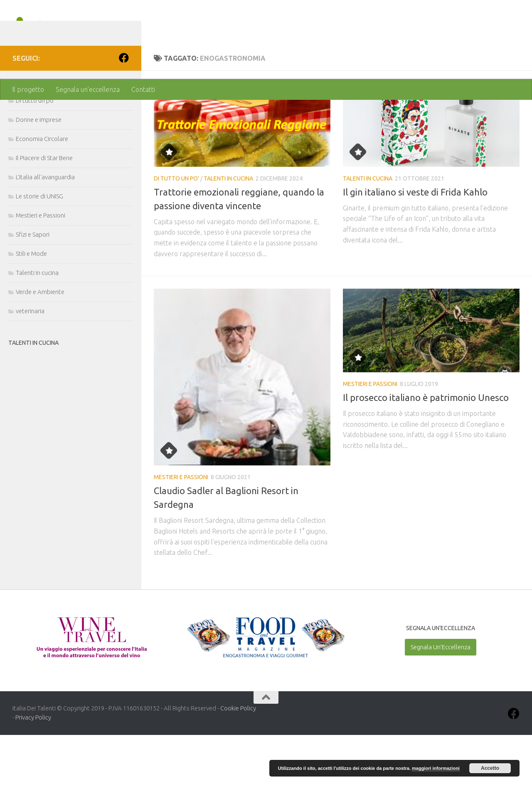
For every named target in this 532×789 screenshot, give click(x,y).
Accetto (490, 768)
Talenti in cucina (228, 232)
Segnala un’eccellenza (88, 89)
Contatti (143, 89)
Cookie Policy (238, 762)
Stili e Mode (31, 308)
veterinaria (30, 365)
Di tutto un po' (176, 232)
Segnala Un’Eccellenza (441, 701)
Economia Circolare (42, 193)
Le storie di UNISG (39, 250)
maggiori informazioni (436, 768)
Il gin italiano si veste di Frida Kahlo (415, 246)
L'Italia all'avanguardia (45, 231)
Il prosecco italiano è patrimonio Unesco (426, 451)
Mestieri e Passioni (181, 531)
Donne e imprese (39, 174)
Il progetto (28, 89)
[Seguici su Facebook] (124, 112)
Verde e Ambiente (40, 346)
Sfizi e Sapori (33, 288)
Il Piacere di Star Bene (44, 212)
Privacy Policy (33, 771)
